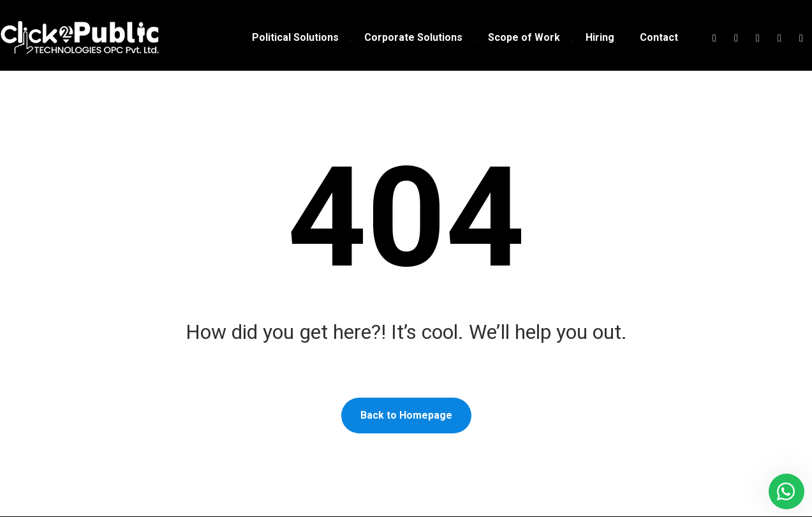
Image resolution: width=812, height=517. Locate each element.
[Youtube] (801, 38)
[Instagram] (758, 38)
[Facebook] (714, 38)
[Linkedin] (779, 38)
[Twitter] (736, 38)
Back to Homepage (406, 416)
